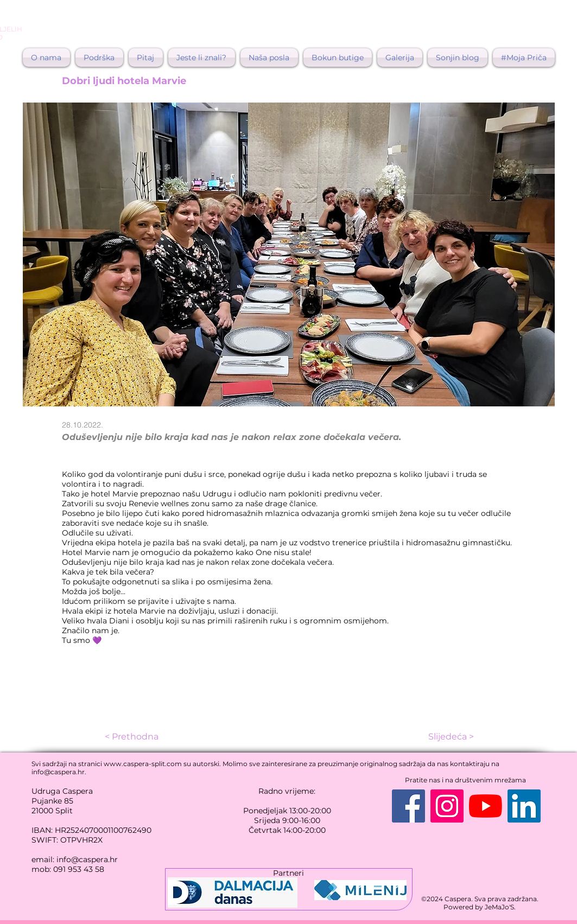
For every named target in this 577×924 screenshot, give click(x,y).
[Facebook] (408, 806)
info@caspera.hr (58, 772)
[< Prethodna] (146, 737)
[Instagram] (447, 806)
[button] (146, 58)
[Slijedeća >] (447, 737)
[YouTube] (486, 806)
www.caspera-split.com (143, 764)
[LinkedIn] (524, 806)
